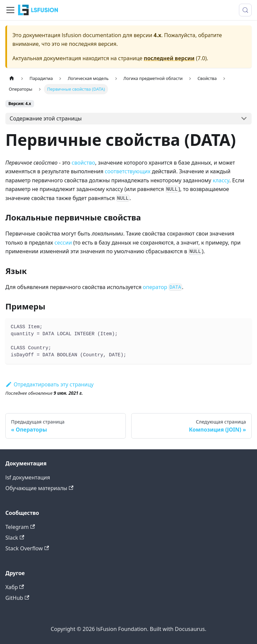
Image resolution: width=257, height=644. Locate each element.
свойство (83, 163)
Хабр (15, 587)
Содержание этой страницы (46, 118)
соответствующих (128, 171)
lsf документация (28, 477)
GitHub (17, 598)
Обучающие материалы (39, 488)
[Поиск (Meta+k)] (245, 10)
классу (221, 180)
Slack (15, 538)
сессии (63, 243)
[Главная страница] (12, 78)
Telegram (20, 527)
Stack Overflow (27, 548)
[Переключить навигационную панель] (10, 10)
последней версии (169, 58)
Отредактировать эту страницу (50, 384)
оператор (162, 287)
